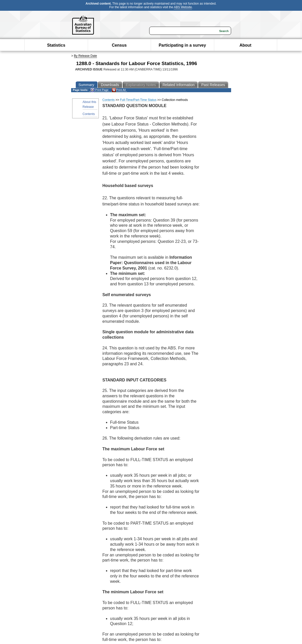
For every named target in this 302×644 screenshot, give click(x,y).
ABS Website (183, 7)
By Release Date (85, 56)
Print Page (99, 90)
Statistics (56, 45)
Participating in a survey (182, 45)
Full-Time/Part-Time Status (138, 100)
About (245, 45)
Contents (89, 114)
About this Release (89, 104)
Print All (119, 90)
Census (119, 45)
